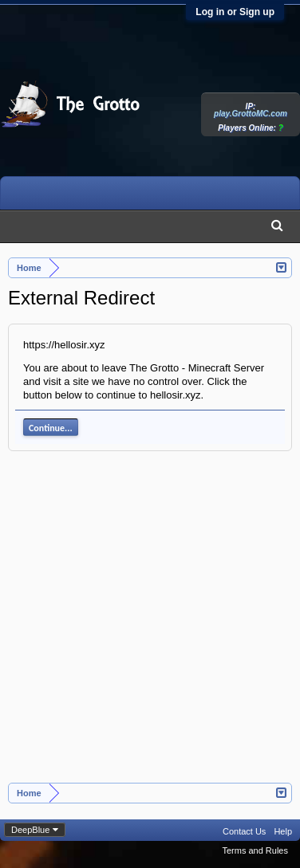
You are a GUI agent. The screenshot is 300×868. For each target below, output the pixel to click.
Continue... (51, 428)
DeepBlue (30, 830)
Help (283, 831)
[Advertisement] (150, 625)
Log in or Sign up (235, 12)
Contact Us (244, 831)
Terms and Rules (255, 850)
